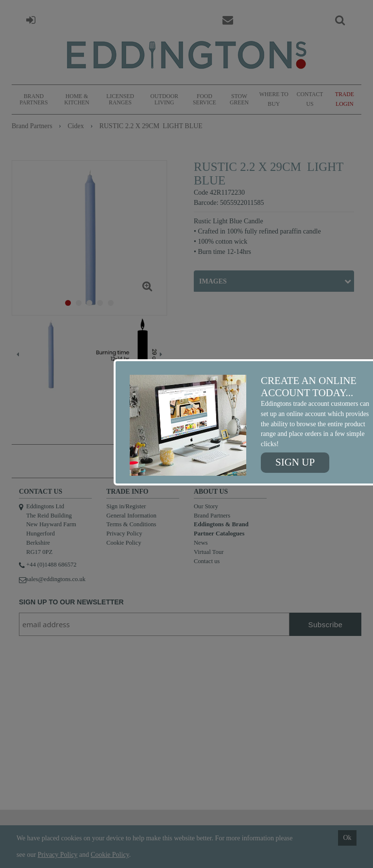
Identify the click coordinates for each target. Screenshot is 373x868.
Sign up (295, 462)
